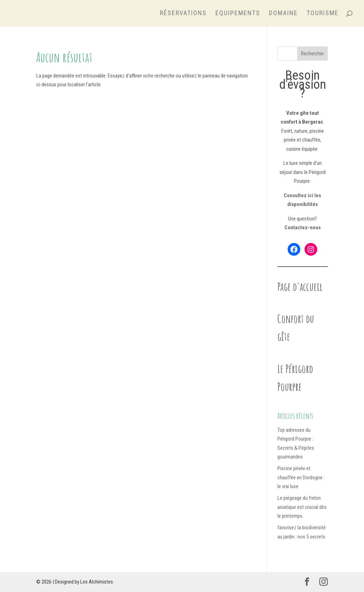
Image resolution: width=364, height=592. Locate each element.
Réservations (183, 14)
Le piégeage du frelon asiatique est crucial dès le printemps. (302, 507)
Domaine (283, 14)
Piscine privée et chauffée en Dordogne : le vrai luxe (301, 477)
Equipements (238, 14)
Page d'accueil (300, 286)
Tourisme (323, 14)
